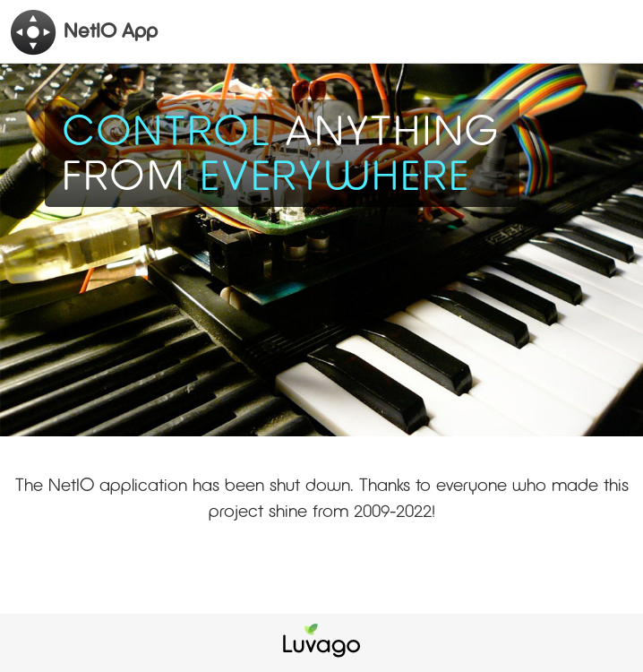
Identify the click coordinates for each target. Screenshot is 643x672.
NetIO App (83, 33)
